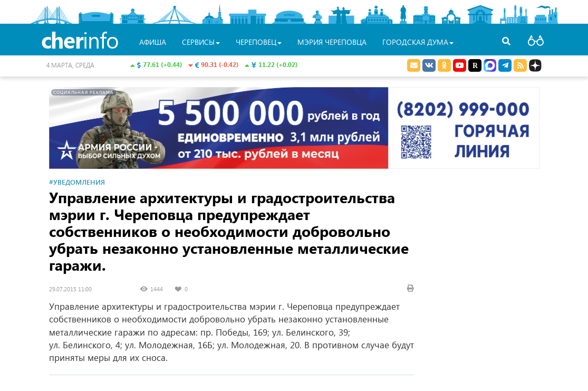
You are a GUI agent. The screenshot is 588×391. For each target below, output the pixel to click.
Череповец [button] (259, 42)
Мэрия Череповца (332, 42)
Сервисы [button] (201, 42)
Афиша (153, 42)
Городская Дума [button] (418, 42)
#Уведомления (77, 182)
